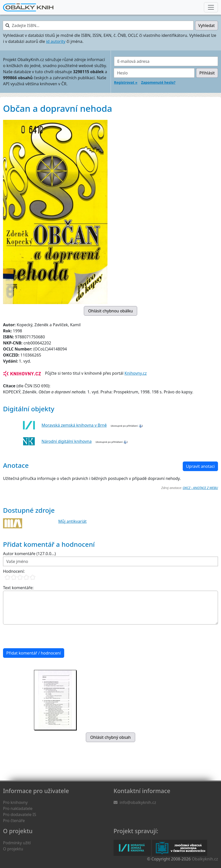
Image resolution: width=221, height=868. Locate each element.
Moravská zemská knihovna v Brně (74, 425)
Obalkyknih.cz (205, 859)
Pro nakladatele (18, 808)
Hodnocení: (14, 571)
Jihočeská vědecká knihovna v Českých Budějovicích (180, 848)
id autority (56, 41)
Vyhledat (207, 25)
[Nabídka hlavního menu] (211, 7)
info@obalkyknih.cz (138, 802)
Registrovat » (126, 82)
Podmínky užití (17, 843)
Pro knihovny (15, 802)
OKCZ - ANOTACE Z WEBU (200, 488)
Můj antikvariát (73, 521)
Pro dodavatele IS (20, 815)
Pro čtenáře (14, 821)
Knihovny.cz (136, 373)
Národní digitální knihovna (67, 441)
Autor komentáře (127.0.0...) (29, 554)
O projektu (13, 849)
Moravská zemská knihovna (132, 848)
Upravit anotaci (200, 466)
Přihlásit (207, 73)
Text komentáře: (18, 588)
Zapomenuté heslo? (158, 82)
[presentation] (41, 636)
